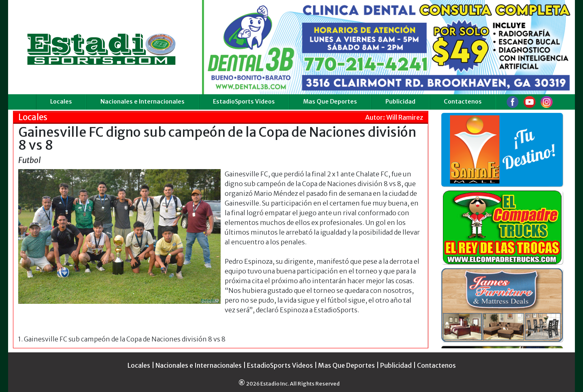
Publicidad (400, 102)
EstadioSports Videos (244, 102)
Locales (61, 102)
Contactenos (463, 102)
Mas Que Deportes (330, 102)
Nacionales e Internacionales (143, 102)
